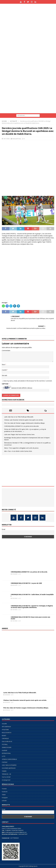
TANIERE (4, 771)
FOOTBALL (5, 744)
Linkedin (4, 801)
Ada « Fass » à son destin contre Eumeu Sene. (18, 451)
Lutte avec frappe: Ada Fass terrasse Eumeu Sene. (19, 434)
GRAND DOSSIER (7, 747)
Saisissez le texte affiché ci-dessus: (22, 388)
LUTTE (4, 756)
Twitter (4, 795)
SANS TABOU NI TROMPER (9, 765)
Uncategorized (6, 780)
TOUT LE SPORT (6, 777)
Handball (4, 750)
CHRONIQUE (5, 738)
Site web (4, 375)
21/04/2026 (15, 574)
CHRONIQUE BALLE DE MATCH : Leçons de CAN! (26, 583)
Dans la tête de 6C (7, 741)
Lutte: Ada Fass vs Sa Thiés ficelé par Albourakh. (19, 417)
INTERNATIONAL (6, 753)
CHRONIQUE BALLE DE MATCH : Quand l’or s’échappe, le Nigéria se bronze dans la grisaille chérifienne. (32, 607)
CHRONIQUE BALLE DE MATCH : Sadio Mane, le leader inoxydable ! (32, 595)
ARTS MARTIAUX (6, 727)
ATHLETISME (5, 730)
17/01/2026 (15, 610)
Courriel (4, 370)
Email (4, 529)
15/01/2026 (15, 621)
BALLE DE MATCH (7, 733)
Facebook (5, 792)
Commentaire (6, 350)
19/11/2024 (6, 139)
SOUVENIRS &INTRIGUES (9, 768)
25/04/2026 (7, 695)
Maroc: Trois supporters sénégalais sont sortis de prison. (21, 448)
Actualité (4, 724)
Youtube (4, 789)
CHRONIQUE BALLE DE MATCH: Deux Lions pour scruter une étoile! (30, 618)
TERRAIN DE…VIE (6, 774)
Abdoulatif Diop (17, 139)
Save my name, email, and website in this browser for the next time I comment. (28, 381)
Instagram (5, 798)
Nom (4, 365)
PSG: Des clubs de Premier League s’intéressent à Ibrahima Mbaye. (25, 423)
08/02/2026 (15, 585)
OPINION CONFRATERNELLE (9, 759)
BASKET (4, 736)
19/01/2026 (15, 598)
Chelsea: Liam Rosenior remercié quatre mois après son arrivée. (24, 420)
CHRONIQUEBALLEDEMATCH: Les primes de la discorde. (22, 426)
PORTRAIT (5, 762)
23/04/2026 (7, 702)
